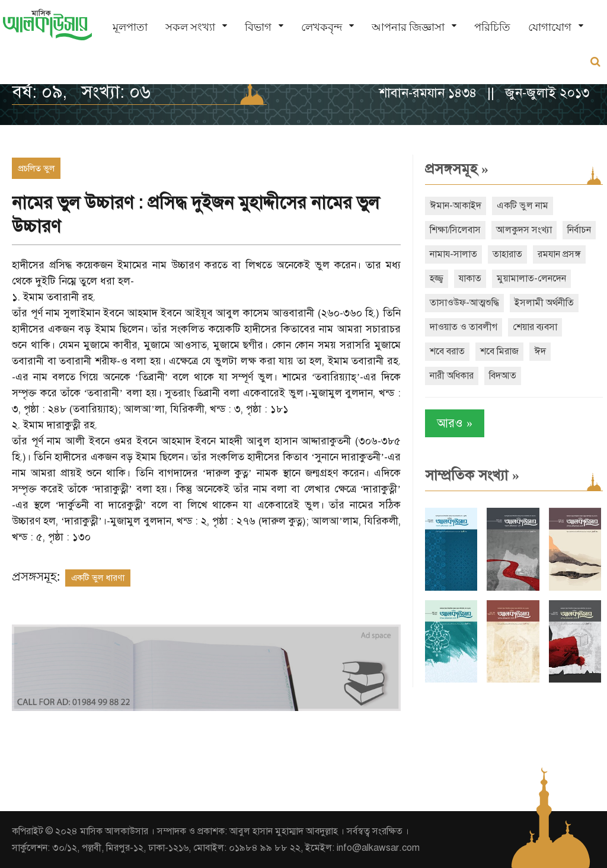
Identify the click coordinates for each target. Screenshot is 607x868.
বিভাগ (258, 27)
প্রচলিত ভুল (36, 168)
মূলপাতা (130, 27)
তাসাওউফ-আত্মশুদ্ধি (464, 303)
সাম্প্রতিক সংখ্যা (472, 475)
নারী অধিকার (452, 376)
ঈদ (540, 351)
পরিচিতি (492, 27)
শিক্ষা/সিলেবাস (455, 230)
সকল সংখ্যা (190, 27)
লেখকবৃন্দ (322, 27)
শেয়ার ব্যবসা (535, 327)
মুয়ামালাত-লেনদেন (531, 278)
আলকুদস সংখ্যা (524, 230)
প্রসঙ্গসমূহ (457, 169)
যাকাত (470, 278)
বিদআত (503, 376)
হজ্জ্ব (437, 278)
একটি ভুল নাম (523, 206)
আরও (455, 423)
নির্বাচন (579, 230)
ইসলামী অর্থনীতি (544, 303)
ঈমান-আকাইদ (456, 206)
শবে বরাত (447, 351)
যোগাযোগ (550, 27)
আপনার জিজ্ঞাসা (408, 27)
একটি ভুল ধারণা (98, 578)
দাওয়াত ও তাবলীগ (464, 327)
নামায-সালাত (453, 254)
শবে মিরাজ (499, 351)
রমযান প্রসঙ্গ (559, 254)
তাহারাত (507, 254)
